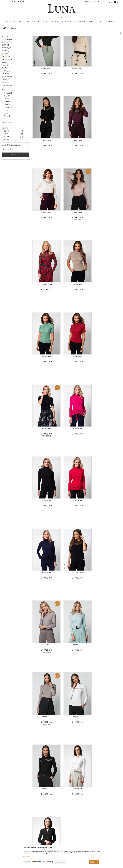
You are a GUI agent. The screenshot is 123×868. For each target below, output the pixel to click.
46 (20, 171)
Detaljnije (26, 856)
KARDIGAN (7, 74)
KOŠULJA (6, 65)
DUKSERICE (7, 94)
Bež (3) (6, 133)
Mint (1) (7, 148)
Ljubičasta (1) (9, 145)
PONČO (6, 91)
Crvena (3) (8, 142)
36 (6, 165)
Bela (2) (7, 130)
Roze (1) (7, 153)
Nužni (28, 862)
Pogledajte (20, 810)
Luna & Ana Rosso (101, 36)
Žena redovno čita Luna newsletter (102, 843)
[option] (22, 36)
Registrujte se (100, 2)
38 (20, 165)
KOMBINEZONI (8, 68)
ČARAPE (6, 114)
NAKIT (5, 102)
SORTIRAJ (74, 43)
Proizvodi (20, 40)
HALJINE (6, 51)
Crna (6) (7, 139)
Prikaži (96, 43)
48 (6, 174)
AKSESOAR (7, 111)
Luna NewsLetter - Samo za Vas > (62, 36)
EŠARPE (6, 105)
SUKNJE (6, 62)
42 (20, 168)
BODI (5, 71)
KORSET (5, 117)
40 (7, 168)
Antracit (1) (8, 127)
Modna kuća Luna (8, 40)
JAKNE (5, 85)
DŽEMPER (6, 82)
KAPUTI (6, 79)
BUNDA (5, 97)
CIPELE (6, 108)
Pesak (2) (7, 150)
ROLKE (5, 88)
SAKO (6, 56)
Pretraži (15, 189)
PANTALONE (7, 59)
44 (7, 171)
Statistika (38, 862)
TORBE (6, 100)
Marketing (49, 862)
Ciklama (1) (8, 136)
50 (20, 174)
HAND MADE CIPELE (22, 36)
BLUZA (6, 54)
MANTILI (6, 77)
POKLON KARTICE (9, 120)
